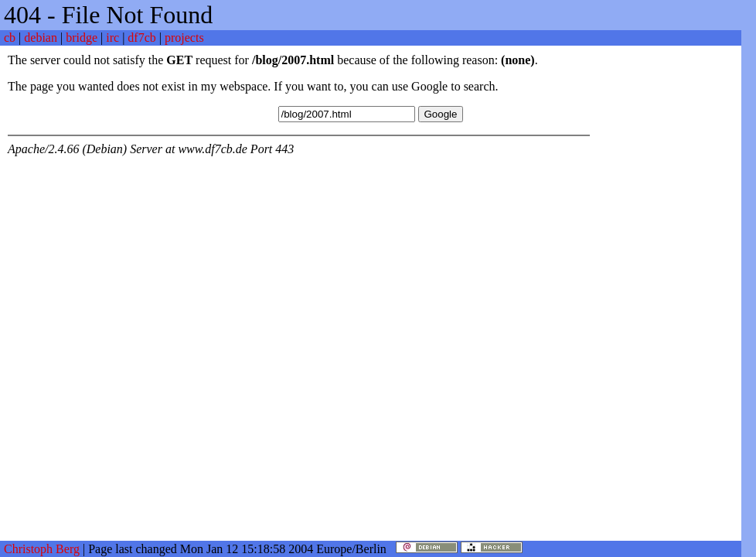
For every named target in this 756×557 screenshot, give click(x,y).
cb (10, 38)
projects (184, 38)
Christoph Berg (42, 549)
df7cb (141, 38)
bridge (82, 38)
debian (41, 38)
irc (112, 38)
